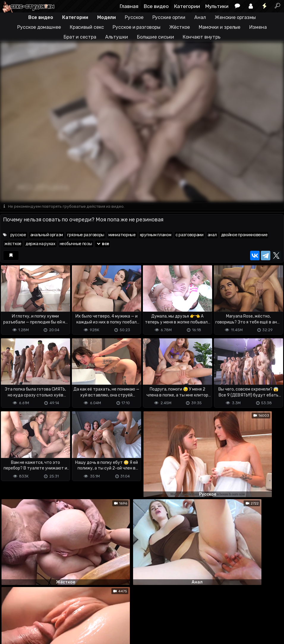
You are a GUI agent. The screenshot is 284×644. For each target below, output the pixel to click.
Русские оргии (169, 17)
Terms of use (31, 616)
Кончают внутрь (202, 37)
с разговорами (190, 235)
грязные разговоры (86, 235)
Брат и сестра (80, 37)
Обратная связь (62, 616)
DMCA (10, 616)
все (103, 244)
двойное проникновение (244, 235)
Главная (129, 6)
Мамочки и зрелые (220, 27)
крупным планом (156, 235)
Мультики (217, 6)
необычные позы (76, 244)
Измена (258, 27)
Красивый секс (87, 27)
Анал (200, 17)
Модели (106, 17)
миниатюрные (122, 235)
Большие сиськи (156, 37)
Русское (134, 17)
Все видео (156, 6)
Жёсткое (180, 27)
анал (212, 235)
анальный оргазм (47, 235)
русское (18, 235)
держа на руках (41, 244)
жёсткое (13, 244)
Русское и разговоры (136, 27)
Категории (187, 6)
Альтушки (117, 37)
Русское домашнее (39, 27)
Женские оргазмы (235, 17)
